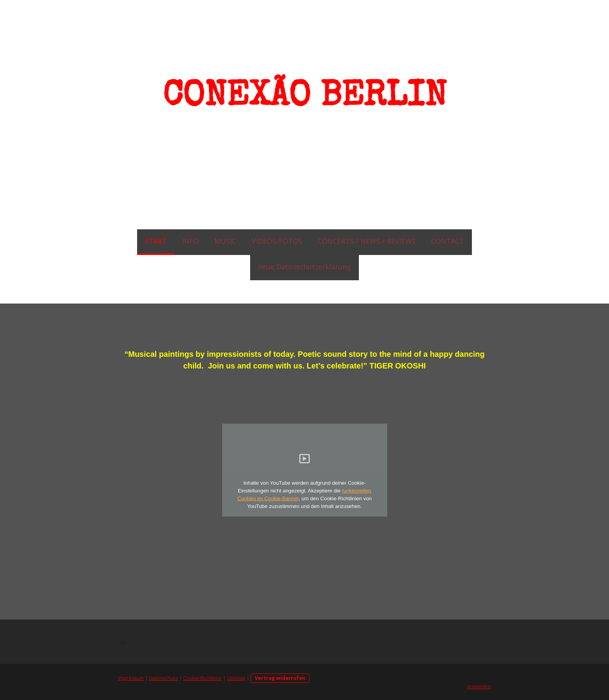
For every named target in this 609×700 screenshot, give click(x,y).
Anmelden (479, 686)
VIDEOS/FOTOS (277, 241)
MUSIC (225, 241)
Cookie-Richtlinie (202, 678)
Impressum (131, 678)
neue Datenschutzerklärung (304, 267)
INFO (191, 241)
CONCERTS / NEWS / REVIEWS (367, 241)
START (156, 241)
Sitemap (236, 678)
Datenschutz (163, 678)
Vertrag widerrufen (280, 678)
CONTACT (448, 241)
